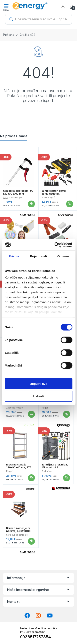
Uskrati (38, 396)
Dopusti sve (38, 384)
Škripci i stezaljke (13, 197)
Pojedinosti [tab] (39, 256)
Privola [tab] (14, 256)
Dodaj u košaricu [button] (31, 204)
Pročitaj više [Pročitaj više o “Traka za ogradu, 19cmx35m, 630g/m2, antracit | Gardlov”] (31, 414)
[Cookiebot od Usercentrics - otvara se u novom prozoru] (55, 245)
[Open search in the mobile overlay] (38, 19)
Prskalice (47, 471)
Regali (45, 408)
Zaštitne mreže (14, 408)
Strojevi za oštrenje (17, 535)
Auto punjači (48, 197)
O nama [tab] (63, 256)
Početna (9, 35)
